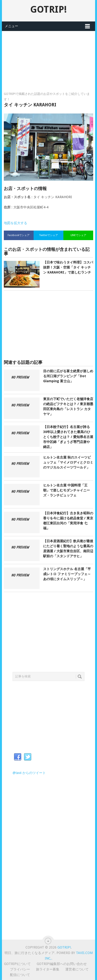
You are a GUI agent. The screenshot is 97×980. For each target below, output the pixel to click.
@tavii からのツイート (29, 773)
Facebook (18, 757)
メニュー (11, 26)
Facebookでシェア (19, 235)
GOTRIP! (48, 9)
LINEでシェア (78, 235)
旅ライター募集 (48, 969)
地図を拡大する (15, 223)
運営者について (77, 969)
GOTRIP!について (17, 964)
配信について (20, 975)
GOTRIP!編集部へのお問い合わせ (62, 964)
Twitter (28, 757)
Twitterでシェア (49, 235)
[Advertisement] (48, 55)
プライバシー (20, 969)
